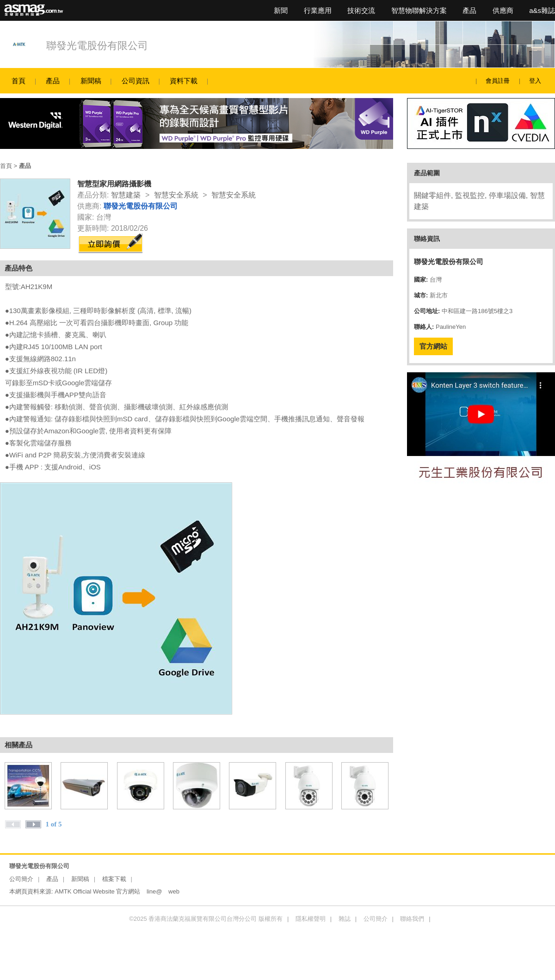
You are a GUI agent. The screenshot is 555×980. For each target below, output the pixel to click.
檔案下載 (114, 879)
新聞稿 (91, 81)
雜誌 (345, 919)
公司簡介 (21, 879)
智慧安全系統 (176, 195)
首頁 (18, 81)
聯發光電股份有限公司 (97, 46)
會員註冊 (498, 81)
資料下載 (184, 81)
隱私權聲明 (311, 919)
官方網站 (433, 346)
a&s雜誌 (542, 10)
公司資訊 (136, 81)
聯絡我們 (412, 919)
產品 (469, 10)
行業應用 (318, 10)
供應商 (503, 10)
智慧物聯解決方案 (419, 10)
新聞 (281, 10)
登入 (535, 81)
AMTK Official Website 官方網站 (97, 891)
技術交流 (361, 10)
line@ (154, 891)
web (174, 891)
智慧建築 (126, 195)
